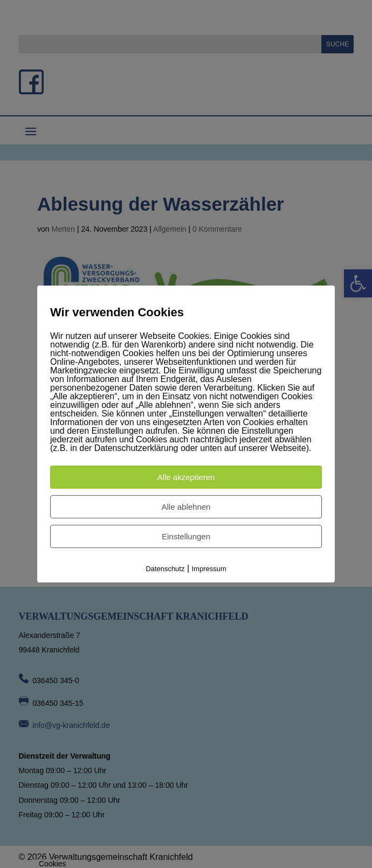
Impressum (209, 569)
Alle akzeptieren (186, 477)
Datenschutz (165, 569)
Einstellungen (186, 536)
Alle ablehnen (186, 507)
